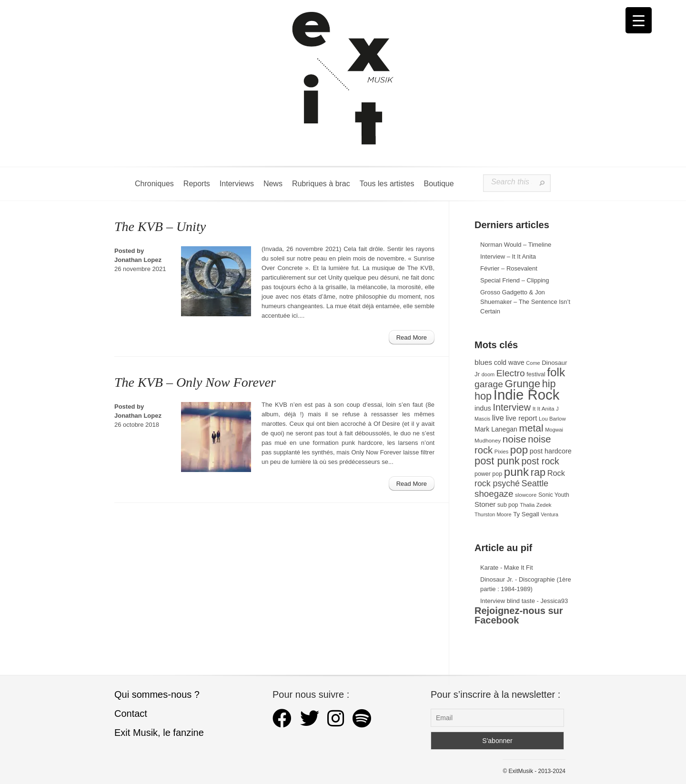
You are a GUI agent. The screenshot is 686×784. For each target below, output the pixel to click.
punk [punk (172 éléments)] (516, 472)
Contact (131, 714)
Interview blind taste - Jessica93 (524, 601)
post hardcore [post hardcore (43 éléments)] (551, 451)
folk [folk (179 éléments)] (556, 372)
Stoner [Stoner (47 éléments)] (485, 504)
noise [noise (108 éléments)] (514, 439)
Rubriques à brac (321, 184)
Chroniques (154, 184)
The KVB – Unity (160, 226)
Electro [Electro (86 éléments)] (511, 373)
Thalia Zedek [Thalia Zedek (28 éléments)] (535, 505)
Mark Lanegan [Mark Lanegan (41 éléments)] (496, 429)
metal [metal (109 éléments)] (531, 428)
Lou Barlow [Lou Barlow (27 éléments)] (552, 419)
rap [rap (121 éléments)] (538, 472)
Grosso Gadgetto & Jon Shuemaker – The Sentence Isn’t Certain (525, 302)
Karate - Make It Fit (507, 568)
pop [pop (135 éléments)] (519, 450)
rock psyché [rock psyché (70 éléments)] (497, 483)
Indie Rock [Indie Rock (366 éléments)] (527, 395)
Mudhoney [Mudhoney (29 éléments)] (488, 441)
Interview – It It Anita (508, 256)
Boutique (439, 184)
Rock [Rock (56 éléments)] (556, 473)
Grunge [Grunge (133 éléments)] (523, 384)
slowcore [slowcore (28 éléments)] (526, 495)
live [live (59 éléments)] (498, 418)
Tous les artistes (387, 184)
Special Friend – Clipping (515, 280)
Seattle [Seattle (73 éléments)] (535, 483)
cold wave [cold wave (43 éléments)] (509, 362)
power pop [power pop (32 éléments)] (488, 474)
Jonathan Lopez (138, 260)
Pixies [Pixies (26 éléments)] (501, 452)
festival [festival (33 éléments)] (536, 374)
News (273, 184)
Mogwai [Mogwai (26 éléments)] (554, 430)
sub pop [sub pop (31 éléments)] (508, 505)
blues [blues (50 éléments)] (483, 362)
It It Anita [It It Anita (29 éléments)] (544, 409)
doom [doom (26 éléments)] (488, 374)
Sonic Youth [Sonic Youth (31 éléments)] (554, 495)
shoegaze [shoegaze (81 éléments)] (494, 494)
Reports (197, 184)
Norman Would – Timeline (516, 245)
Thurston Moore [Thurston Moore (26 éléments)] (493, 514)
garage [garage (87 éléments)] (489, 384)
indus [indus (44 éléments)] (483, 408)
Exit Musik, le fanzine (159, 733)
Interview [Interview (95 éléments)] (512, 407)
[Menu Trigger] (639, 20)
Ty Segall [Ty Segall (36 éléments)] (526, 514)
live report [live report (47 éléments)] (521, 418)
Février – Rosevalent (509, 268)
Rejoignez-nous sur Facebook (519, 615)
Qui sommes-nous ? (157, 694)
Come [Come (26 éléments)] (533, 363)
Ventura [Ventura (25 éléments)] (550, 514)
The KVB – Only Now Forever (195, 382)
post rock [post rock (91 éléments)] (540, 461)
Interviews (237, 184)
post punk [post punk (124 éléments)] (497, 461)
